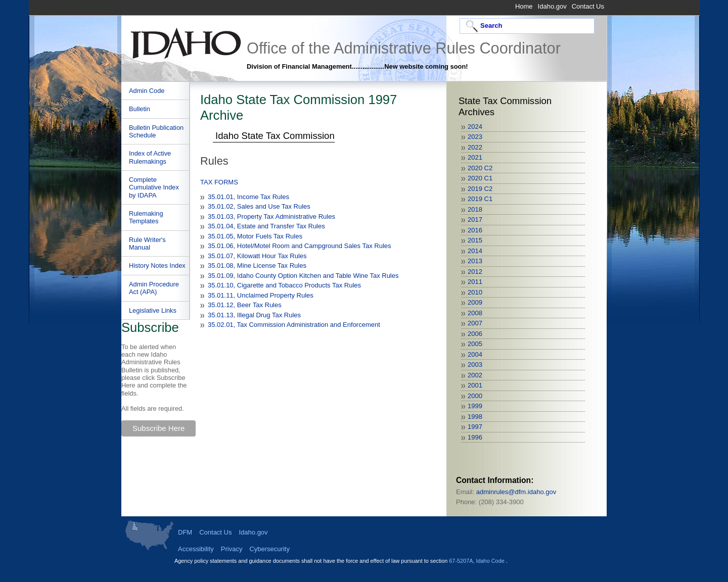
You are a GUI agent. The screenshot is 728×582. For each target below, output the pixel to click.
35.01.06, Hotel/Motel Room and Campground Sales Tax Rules (300, 246)
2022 (475, 147)
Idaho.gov (552, 6)
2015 (475, 240)
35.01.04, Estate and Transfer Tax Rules (266, 226)
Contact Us (588, 6)
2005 (475, 344)
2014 (475, 251)
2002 (475, 375)
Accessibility (196, 549)
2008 (475, 313)
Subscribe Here (158, 428)
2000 (475, 396)
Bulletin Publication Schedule (156, 131)
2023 (475, 137)
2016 (475, 230)
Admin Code (147, 91)
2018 (475, 209)
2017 (475, 220)
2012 (475, 272)
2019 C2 (480, 189)
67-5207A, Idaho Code (477, 561)
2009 (475, 302)
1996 (475, 437)
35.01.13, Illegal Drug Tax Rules (254, 315)
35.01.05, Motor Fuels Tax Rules (255, 236)
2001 (475, 385)
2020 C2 (480, 168)
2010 (475, 292)
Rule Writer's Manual (147, 244)
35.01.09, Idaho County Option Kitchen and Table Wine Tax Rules (303, 276)
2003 (475, 365)
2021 (475, 157)
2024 (475, 127)
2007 (475, 323)
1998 (475, 417)
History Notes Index (157, 265)
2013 (475, 261)
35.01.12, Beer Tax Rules (245, 305)
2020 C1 (480, 178)
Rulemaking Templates (146, 217)
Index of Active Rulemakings (150, 157)
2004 (475, 354)
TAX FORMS (219, 182)
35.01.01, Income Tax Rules (248, 197)
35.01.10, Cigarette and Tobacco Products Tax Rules (284, 285)
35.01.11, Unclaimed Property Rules (261, 295)
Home (524, 6)
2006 (475, 334)
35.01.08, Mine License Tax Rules (257, 265)
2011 (475, 282)
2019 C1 (480, 199)
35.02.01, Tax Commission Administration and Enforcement (294, 325)
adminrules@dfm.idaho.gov (516, 492)
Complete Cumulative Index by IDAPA (154, 187)
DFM (185, 532)
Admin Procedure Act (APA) (154, 288)
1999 (475, 406)
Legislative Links (153, 310)
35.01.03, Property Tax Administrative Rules (271, 216)
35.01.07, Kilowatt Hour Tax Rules (257, 256)
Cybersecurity (269, 549)
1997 (475, 427)
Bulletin (140, 109)
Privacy (232, 549)
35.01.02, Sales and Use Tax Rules (259, 206)
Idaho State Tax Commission (275, 136)
